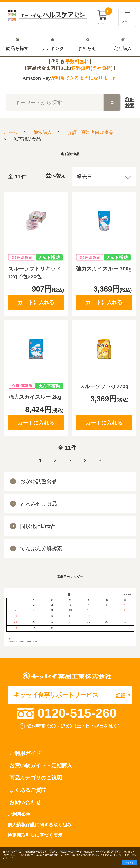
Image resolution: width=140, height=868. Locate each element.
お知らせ (88, 42)
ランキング (53, 42)
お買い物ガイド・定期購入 (41, 766)
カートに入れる (36, 302)
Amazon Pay (70, 78)
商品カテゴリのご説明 (36, 778)
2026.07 (127, 595)
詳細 (130, 103)
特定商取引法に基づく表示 (35, 835)
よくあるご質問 (28, 790)
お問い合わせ (25, 802)
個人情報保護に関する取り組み (40, 825)
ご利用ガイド (25, 753)
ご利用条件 (19, 814)
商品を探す (18, 42)
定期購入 (123, 42)
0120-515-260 (77, 713)
